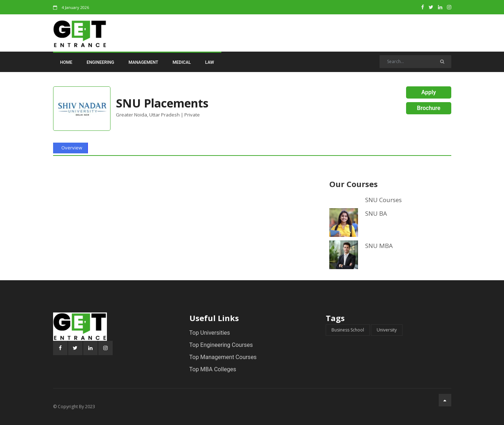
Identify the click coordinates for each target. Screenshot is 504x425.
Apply (429, 92)
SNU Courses (383, 200)
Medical (182, 62)
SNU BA (376, 214)
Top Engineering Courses (221, 345)
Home (66, 62)
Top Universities (210, 333)
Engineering (101, 62)
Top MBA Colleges (213, 369)
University (387, 330)
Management (143, 62)
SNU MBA (379, 246)
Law (210, 62)
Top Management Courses (223, 357)
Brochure (428, 108)
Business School (348, 330)
